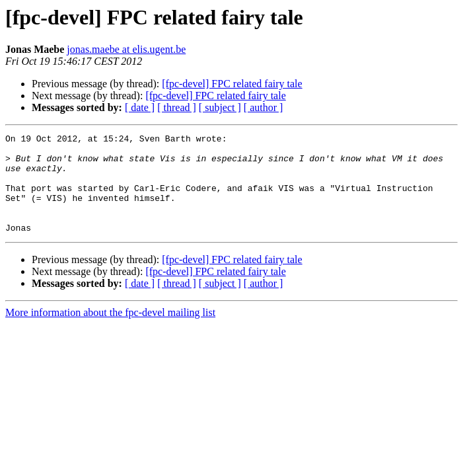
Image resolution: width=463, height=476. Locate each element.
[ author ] (264, 107)
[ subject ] (220, 107)
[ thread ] (177, 107)
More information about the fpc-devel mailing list (110, 332)
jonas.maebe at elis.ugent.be (126, 49)
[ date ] (140, 107)
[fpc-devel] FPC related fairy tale (232, 84)
